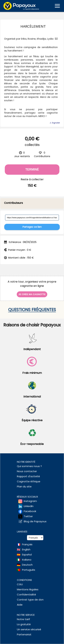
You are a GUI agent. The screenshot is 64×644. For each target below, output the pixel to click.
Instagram (30, 501)
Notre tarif (23, 619)
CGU (20, 584)
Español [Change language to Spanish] (27, 555)
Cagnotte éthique (29, 481)
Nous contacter (27, 471)
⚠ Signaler (55, 123)
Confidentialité (26, 594)
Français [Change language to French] (27, 544)
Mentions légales (28, 589)
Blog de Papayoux (35, 521)
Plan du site (24, 486)
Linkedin (29, 506)
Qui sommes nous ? (29, 466)
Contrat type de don (30, 600)
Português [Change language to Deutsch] (29, 570)
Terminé (32, 169)
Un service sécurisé (29, 629)
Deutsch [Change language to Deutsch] (27, 565)
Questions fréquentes (32, 310)
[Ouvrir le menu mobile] (57, 6)
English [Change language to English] (26, 549)
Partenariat (24, 634)
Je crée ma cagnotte (32, 294)
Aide (20, 605)
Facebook (30, 511)
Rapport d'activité (28, 476)
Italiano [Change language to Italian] (27, 560)
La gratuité (24, 624)
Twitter (28, 516)
